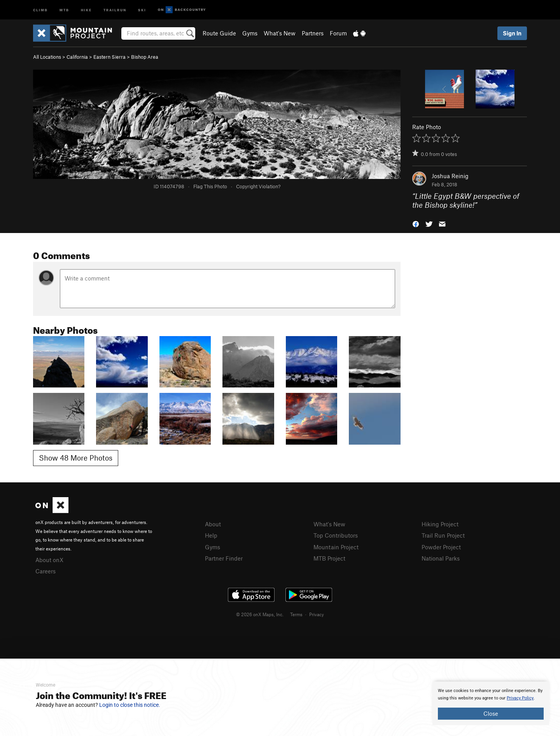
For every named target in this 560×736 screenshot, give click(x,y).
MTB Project (329, 558)
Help (211, 535)
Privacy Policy (520, 698)
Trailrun (115, 10)
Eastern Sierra (109, 57)
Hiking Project (440, 524)
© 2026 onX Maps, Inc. (260, 614)
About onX (49, 560)
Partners (313, 33)
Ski (142, 10)
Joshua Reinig (450, 176)
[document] (491, 703)
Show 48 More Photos (76, 458)
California (77, 57)
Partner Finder (224, 558)
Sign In (512, 33)
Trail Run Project (443, 535)
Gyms (250, 33)
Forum (338, 33)
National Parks (441, 558)
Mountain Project (336, 547)
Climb (40, 10)
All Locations (47, 57)
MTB (64, 10)
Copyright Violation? (258, 186)
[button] (416, 223)
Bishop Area (145, 57)
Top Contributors (336, 535)
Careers (45, 571)
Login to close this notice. (130, 705)
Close (491, 713)
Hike (86, 10)
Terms (296, 614)
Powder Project (441, 547)
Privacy (317, 614)
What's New (280, 33)
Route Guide (219, 33)
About (213, 524)
